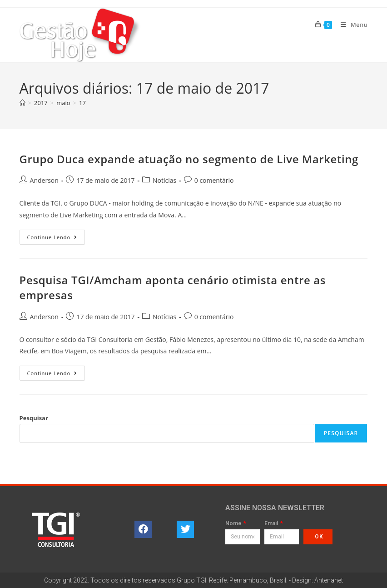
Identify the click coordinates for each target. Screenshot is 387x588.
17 (82, 103)
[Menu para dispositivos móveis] (351, 25)
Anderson (44, 180)
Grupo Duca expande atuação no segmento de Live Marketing (189, 159)
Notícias (164, 180)
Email (272, 524)
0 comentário (214, 180)
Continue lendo (56, 235)
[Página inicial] (22, 103)
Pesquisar (34, 418)
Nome (234, 524)
